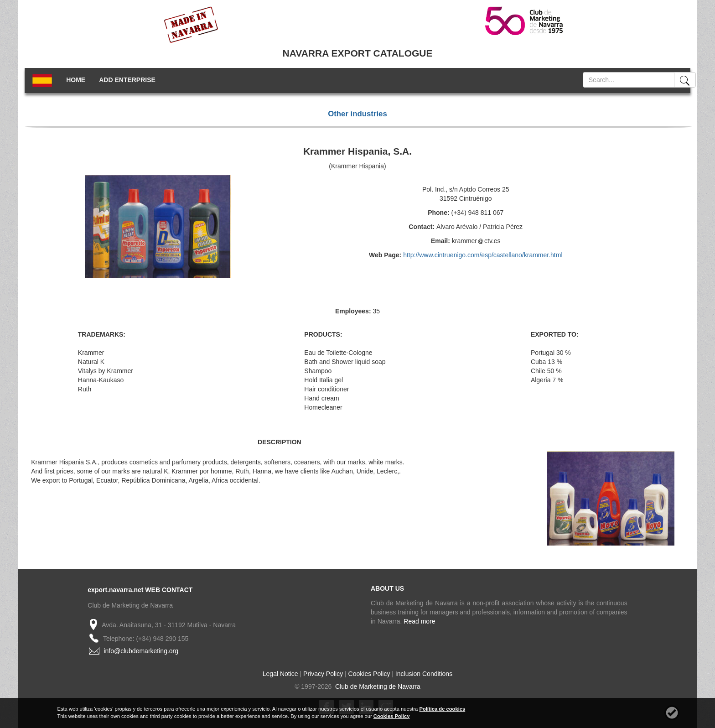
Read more (419, 621)
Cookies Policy (369, 674)
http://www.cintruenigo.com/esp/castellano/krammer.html (483, 255)
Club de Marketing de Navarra (377, 686)
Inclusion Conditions (424, 674)
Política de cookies (442, 709)
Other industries (357, 114)
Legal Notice (280, 674)
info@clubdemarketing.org (141, 651)
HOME (76, 80)
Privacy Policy (323, 674)
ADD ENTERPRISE (127, 80)
